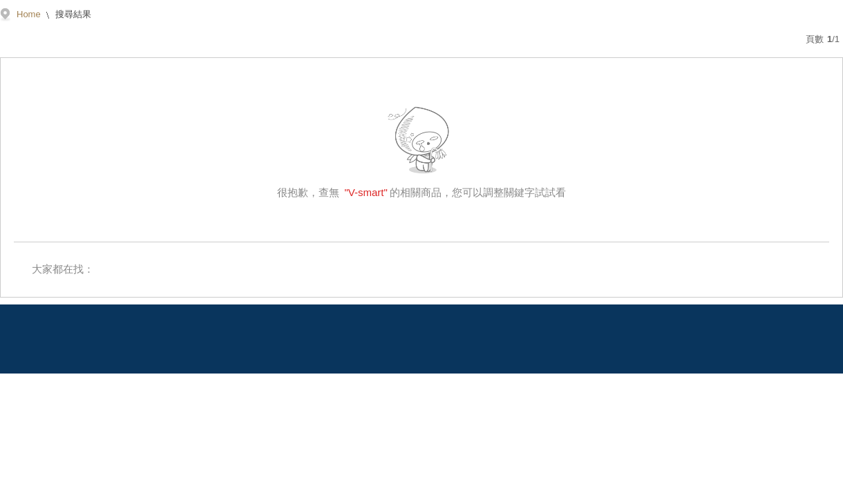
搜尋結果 (73, 14)
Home (29, 14)
